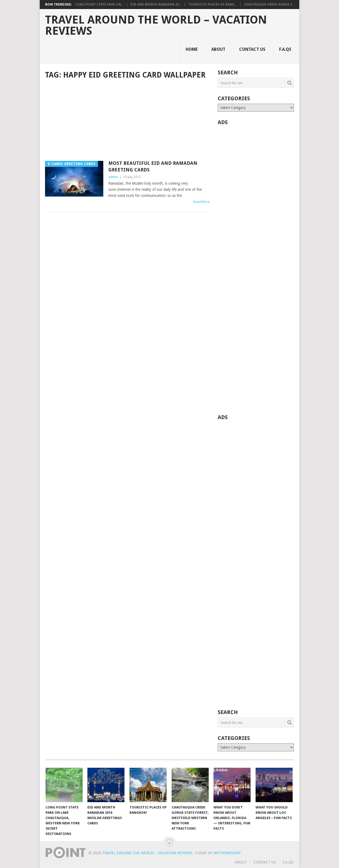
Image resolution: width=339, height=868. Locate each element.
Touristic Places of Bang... (213, 4)
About (218, 49)
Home (192, 49)
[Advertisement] (127, 121)
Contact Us (252, 49)
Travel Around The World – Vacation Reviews (156, 25)
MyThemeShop (227, 853)
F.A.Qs (285, 49)
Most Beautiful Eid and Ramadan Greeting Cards (153, 166)
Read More (201, 202)
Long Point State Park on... (99, 4)
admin (113, 177)
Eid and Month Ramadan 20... (156, 4)
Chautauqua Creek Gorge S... (269, 4)
